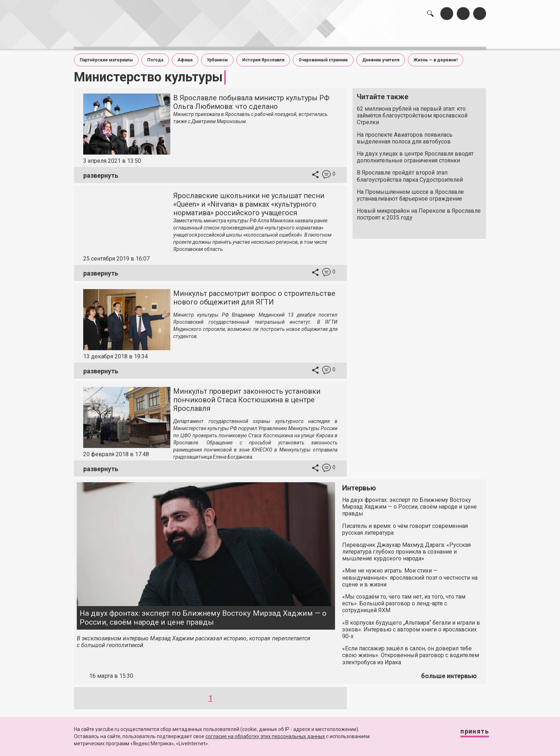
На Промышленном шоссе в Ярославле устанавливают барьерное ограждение (410, 191)
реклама (455, 36)
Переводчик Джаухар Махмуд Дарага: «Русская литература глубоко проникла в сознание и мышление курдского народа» (406, 548)
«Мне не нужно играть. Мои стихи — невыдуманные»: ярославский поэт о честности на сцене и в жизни (410, 574)
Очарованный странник (323, 56)
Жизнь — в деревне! (436, 56)
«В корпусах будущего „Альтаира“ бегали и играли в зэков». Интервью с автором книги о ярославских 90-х (411, 626)
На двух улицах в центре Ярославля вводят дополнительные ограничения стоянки (415, 153)
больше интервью (449, 672)
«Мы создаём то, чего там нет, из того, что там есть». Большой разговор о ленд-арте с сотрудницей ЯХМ (404, 600)
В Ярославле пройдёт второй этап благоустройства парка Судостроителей (410, 172)
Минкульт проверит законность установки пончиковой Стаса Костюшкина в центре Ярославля (247, 396)
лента (175, 36)
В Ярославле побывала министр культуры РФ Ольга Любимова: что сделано (251, 99)
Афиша (185, 56)
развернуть (101, 172)
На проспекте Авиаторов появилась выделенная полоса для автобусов (405, 134)
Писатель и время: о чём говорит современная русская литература (405, 525)
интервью (262, 36)
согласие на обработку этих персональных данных (265, 736)
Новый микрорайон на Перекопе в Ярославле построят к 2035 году (419, 211)
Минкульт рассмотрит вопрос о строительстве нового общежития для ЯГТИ (254, 294)
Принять (467, 734)
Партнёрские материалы (106, 56)
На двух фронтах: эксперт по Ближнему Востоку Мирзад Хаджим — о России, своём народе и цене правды (203, 614)
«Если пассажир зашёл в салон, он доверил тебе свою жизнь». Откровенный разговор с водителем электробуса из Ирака (411, 652)
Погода (155, 56)
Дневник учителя (381, 56)
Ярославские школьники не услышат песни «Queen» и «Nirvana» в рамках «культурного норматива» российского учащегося (249, 201)
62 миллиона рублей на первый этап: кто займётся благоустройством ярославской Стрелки (412, 112)
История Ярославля (263, 56)
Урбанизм (217, 56)
